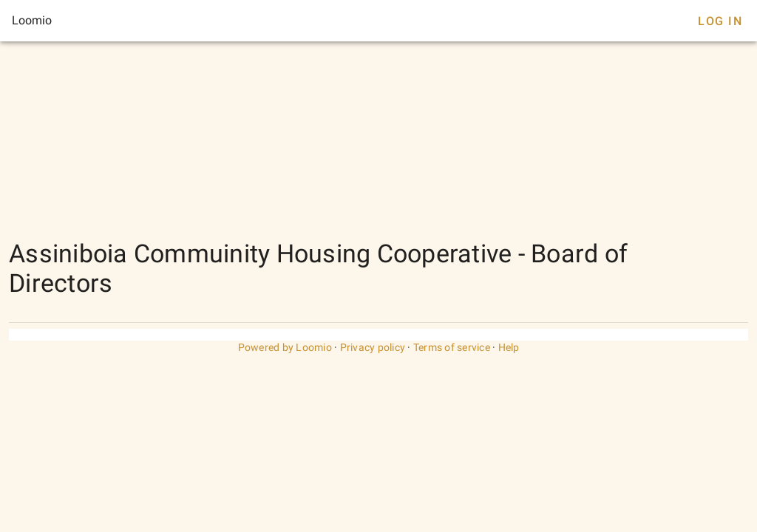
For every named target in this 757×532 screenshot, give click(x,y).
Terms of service (452, 347)
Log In (720, 21)
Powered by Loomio (285, 347)
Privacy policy (373, 347)
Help (509, 347)
